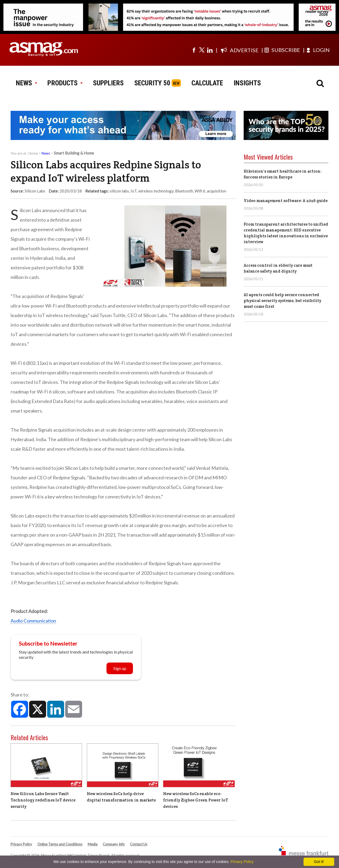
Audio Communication (33, 621)
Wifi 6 (200, 191)
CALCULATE (207, 83)
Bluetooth (184, 191)
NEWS (26, 83)
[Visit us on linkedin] (210, 50)
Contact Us (139, 844)
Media (93, 844)
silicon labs (119, 191)
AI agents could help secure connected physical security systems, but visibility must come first (282, 301)
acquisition (217, 191)
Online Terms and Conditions (60, 844)
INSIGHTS (247, 83)
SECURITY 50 (152, 83)
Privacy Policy (21, 844)
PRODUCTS (65, 83)
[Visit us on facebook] (194, 50)
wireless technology (156, 191)
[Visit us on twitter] (202, 50)
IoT (134, 191)
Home (33, 153)
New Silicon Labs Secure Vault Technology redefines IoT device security (43, 800)
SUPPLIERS (108, 83)
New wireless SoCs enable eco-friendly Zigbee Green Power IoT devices (196, 800)
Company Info (114, 844)
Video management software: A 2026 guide (286, 201)
